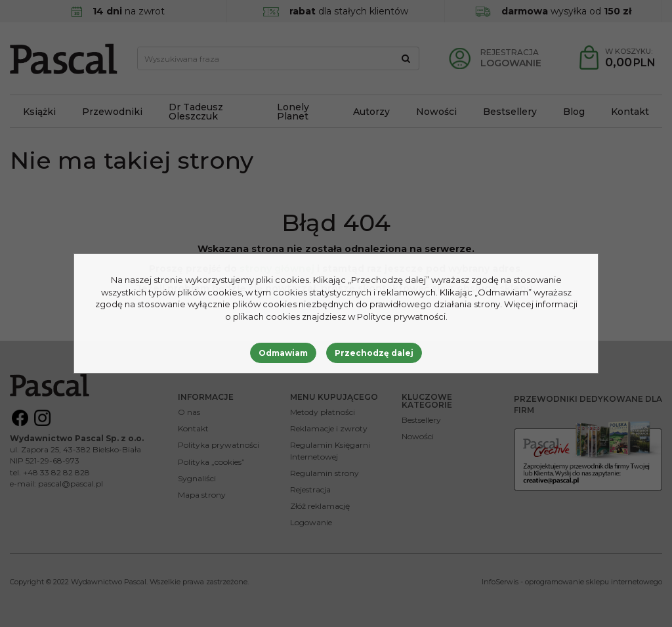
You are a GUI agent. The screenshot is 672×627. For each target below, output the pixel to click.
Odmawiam (283, 353)
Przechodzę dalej (374, 353)
